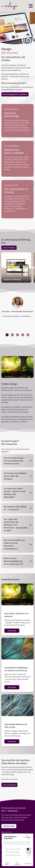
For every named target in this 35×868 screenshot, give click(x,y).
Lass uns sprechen (9, 785)
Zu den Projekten (9, 248)
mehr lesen (12, 631)
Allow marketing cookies (13, 855)
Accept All (28, 864)
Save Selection (17, 864)
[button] (3, 268)
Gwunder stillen (9, 826)
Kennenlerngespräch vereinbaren (15, 94)
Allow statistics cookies (13, 852)
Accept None (7, 864)
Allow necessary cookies (13, 849)
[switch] (29, 849)
